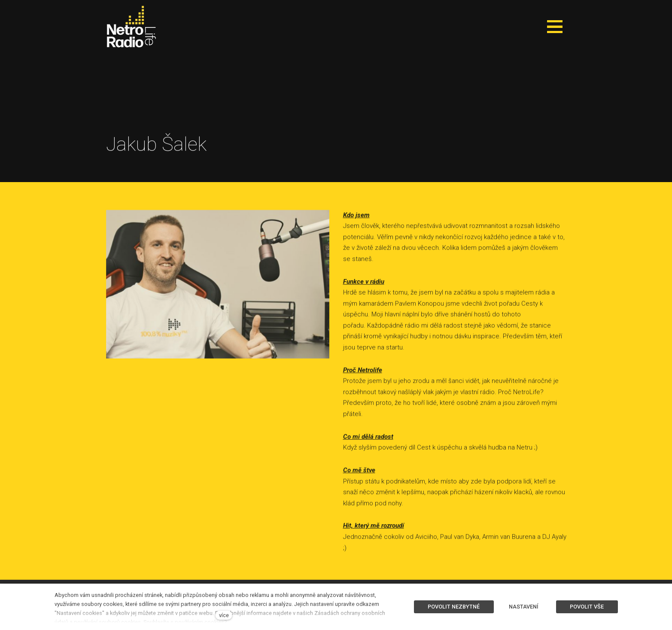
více (224, 615)
